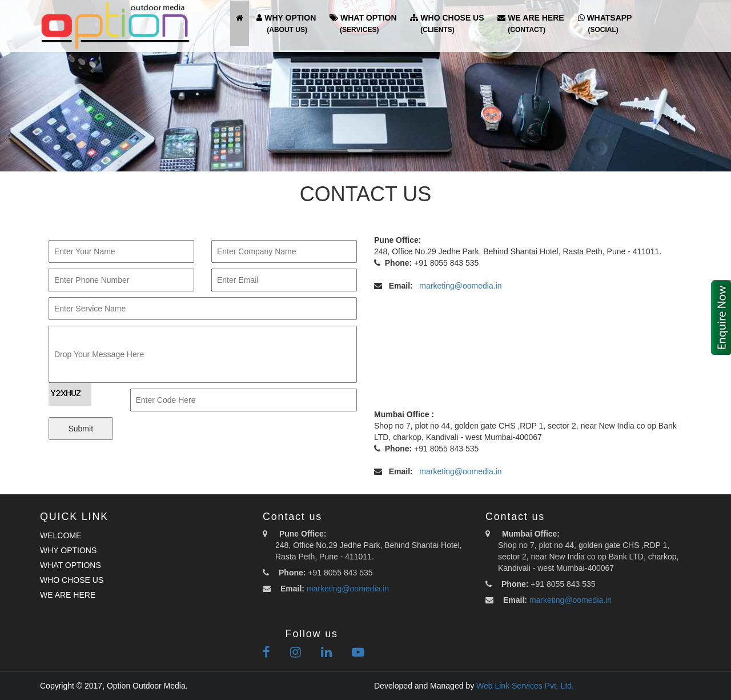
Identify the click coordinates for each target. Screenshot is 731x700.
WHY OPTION (286, 23)
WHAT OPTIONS (71, 565)
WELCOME (61, 535)
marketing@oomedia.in (460, 286)
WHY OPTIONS (68, 550)
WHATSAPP (605, 23)
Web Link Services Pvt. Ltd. (525, 686)
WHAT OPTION (363, 23)
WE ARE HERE (531, 23)
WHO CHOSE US (447, 23)
